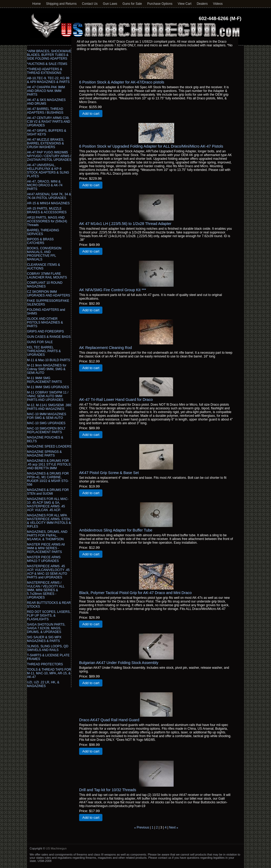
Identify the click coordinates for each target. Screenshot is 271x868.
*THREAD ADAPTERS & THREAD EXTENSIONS (45, 71)
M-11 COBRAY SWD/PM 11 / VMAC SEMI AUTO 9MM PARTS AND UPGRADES (48, 396)
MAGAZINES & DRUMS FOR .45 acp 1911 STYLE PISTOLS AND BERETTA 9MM (49, 464)
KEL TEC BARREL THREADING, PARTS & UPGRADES (44, 351)
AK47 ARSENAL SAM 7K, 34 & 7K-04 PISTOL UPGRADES (49, 196)
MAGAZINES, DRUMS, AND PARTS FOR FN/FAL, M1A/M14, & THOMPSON (47, 535)
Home (37, 4)
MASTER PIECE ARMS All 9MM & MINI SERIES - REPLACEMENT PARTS (46, 548)
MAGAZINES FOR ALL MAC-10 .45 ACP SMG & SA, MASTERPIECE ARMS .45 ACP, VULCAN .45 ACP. (48, 504)
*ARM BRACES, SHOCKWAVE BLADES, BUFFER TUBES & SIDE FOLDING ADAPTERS (49, 55)
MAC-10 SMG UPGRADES (46, 423)
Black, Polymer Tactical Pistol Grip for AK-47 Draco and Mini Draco (135, 593)
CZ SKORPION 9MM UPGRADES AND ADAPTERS (49, 294)
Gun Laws (110, 4)
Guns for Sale (132, 4)
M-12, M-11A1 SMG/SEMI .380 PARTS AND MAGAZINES (49, 407)
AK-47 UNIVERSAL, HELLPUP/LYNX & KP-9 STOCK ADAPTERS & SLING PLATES (48, 171)
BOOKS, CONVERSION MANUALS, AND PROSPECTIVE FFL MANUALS (44, 254)
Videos (218, 4)
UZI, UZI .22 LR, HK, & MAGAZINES (43, 684)
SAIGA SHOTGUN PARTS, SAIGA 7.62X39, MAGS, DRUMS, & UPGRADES (46, 628)
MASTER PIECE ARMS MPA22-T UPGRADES (44, 559)
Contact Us (90, 4)
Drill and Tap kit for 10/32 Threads (108, 790)
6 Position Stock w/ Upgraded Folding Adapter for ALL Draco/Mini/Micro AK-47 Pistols (151, 146)
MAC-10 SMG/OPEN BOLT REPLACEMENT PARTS (46, 430)
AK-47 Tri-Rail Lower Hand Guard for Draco (116, 400)
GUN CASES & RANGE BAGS (49, 337)
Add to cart (91, 114)
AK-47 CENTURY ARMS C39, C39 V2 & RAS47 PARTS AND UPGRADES (49, 122)
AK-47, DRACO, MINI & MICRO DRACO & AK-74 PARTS (45, 185)
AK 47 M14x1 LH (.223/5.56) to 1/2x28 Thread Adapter (125, 224)
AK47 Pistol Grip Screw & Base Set (109, 473)
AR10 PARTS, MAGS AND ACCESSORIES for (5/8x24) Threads (47, 221)
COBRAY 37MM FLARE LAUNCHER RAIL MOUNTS (47, 276)
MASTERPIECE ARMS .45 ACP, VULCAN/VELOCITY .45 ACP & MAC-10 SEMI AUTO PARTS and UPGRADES (48, 572)
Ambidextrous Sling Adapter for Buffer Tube (116, 530)
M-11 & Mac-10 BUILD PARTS (49, 360)
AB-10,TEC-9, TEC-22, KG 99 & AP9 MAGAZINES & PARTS (48, 80)
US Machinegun (56, 848)
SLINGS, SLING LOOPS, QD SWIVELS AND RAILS (48, 648)
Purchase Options (160, 4)
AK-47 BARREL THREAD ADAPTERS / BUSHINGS (45, 111)
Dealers (202, 4)
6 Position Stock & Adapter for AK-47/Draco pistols (122, 82)
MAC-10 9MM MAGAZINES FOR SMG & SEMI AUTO (47, 416)
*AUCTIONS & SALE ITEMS (47, 64)
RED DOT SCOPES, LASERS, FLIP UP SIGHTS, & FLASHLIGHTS (49, 615)
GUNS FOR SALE (40, 342)
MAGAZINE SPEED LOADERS (49, 446)
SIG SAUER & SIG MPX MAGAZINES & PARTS (44, 639)
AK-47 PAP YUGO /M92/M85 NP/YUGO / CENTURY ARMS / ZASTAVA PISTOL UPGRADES (49, 156)
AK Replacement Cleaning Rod (105, 348)
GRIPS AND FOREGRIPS (45, 331)
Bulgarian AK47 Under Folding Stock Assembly (119, 663)
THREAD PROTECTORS (45, 664)
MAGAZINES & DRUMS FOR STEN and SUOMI (48, 492)
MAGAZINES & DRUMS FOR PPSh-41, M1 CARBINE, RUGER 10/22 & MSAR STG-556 (48, 479)
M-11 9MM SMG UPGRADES (48, 387)
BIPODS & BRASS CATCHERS (40, 241)
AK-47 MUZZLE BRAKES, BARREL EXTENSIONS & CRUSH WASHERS (46, 143)
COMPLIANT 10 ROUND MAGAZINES (45, 285)
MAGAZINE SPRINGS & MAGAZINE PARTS (44, 454)
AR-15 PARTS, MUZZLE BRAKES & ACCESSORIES (47, 210)
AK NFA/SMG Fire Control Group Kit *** (113, 290)
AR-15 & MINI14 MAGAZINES (48, 203)
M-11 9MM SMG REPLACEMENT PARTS (44, 380)
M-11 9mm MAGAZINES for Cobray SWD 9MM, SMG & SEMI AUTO (47, 369)
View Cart (185, 4)
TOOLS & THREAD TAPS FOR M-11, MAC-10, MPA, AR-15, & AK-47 (49, 673)
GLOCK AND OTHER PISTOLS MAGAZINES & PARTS (45, 322)
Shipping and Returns (61, 4)
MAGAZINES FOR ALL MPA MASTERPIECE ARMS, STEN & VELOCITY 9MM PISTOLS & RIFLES (49, 521)
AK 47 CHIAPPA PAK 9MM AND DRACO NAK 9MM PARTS (46, 91)
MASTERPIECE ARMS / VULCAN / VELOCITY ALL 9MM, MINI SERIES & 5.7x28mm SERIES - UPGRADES (46, 590)
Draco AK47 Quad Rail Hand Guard (109, 720)
